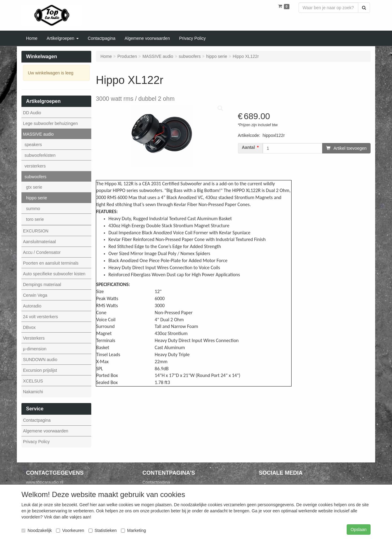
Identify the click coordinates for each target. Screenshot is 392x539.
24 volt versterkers (40, 317)
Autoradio (32, 306)
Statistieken (103, 530)
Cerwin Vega (35, 295)
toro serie (35, 219)
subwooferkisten (40, 155)
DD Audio (32, 113)
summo (33, 209)
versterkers (35, 166)
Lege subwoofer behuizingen (50, 123)
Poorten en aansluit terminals (51, 263)
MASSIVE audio (38, 134)
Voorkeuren (70, 530)
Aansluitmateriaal (39, 242)
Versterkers (34, 338)
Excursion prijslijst (40, 370)
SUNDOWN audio (40, 360)
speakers (33, 145)
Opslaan (359, 530)
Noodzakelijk (37, 530)
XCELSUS (33, 381)
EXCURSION (36, 231)
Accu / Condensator (42, 252)
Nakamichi (33, 392)
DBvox (29, 327)
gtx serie (34, 187)
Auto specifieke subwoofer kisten (54, 274)
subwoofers (36, 177)
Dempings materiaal (42, 285)
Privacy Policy (36, 442)
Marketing (133, 530)
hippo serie (37, 198)
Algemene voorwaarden (46, 431)
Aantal (249, 147)
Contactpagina (37, 420)
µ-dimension (35, 349)
